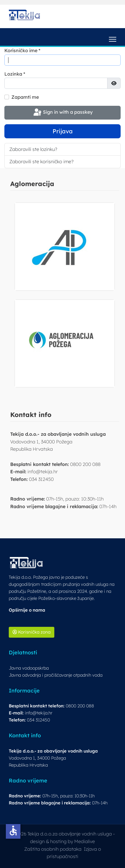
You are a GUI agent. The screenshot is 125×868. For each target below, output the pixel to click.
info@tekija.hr (39, 713)
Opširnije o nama (27, 610)
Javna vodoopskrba (29, 668)
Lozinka (15, 74)
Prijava (63, 131)
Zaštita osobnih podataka (53, 849)
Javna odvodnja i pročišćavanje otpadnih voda (56, 675)
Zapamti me (25, 97)
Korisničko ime (22, 50)
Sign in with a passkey (62, 113)
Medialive (85, 841)
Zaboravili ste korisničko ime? (41, 161)
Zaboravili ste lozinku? (33, 149)
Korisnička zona (32, 632)
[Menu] (113, 37)
